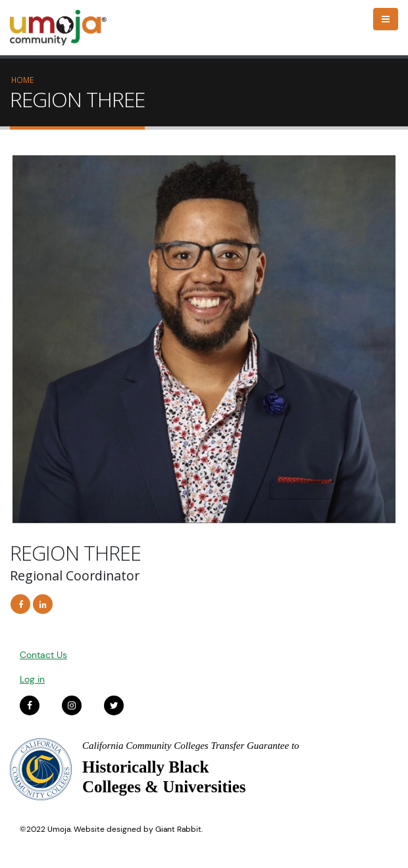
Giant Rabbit (178, 829)
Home (22, 80)
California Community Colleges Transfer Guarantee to (191, 746)
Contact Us (43, 655)
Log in (32, 679)
